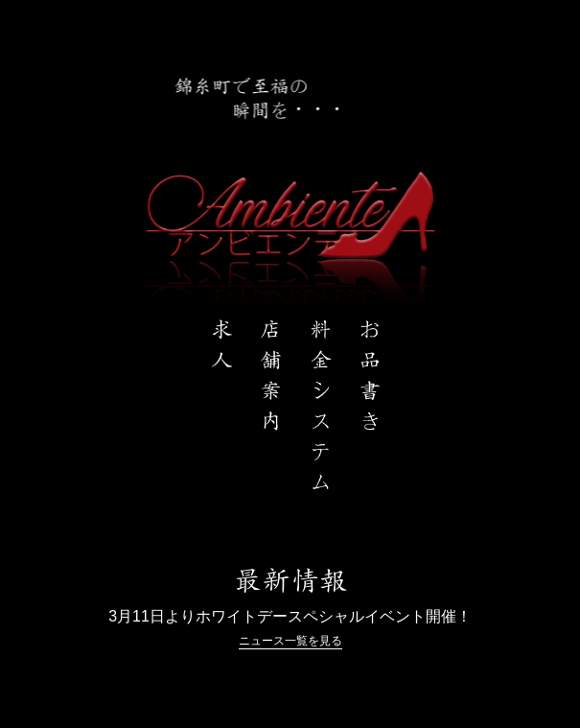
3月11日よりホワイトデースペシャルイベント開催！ (290, 616)
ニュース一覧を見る (290, 641)
